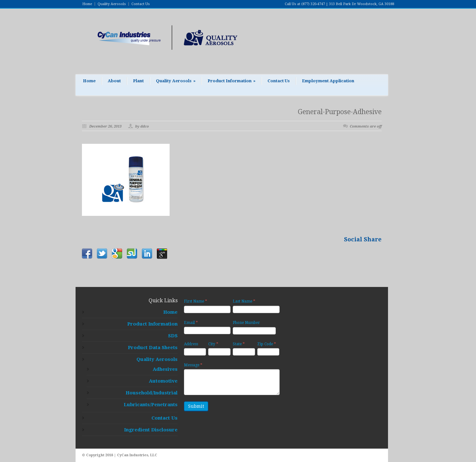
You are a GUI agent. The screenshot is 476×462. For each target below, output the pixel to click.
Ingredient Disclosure (151, 430)
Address (191, 344)
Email (191, 323)
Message (193, 365)
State (239, 344)
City (213, 344)
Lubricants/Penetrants (151, 405)
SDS (173, 336)
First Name (196, 301)
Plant (138, 81)
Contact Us (141, 4)
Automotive (163, 381)
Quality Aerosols (112, 4)
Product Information (231, 81)
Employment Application (328, 81)
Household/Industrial (152, 393)
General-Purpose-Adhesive (340, 112)
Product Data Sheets (153, 348)
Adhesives (165, 369)
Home (87, 4)
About (114, 81)
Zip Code (267, 344)
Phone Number (246, 323)
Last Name (244, 301)
